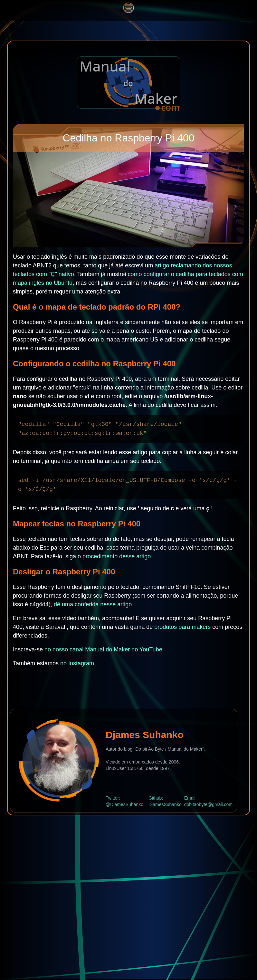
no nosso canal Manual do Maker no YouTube (103, 649)
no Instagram (77, 663)
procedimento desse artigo (117, 556)
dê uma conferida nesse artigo (93, 604)
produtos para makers (182, 627)
